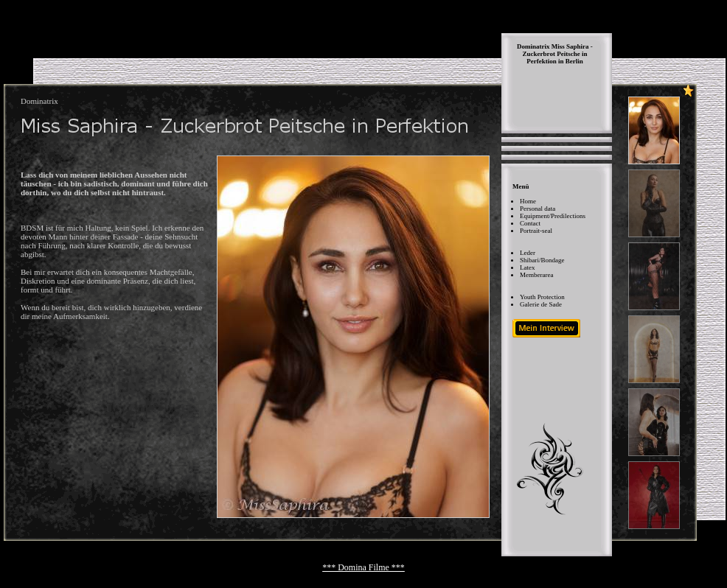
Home (528, 201)
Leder (528, 253)
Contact (530, 223)
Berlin (574, 61)
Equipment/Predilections (553, 216)
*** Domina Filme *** (363, 567)
